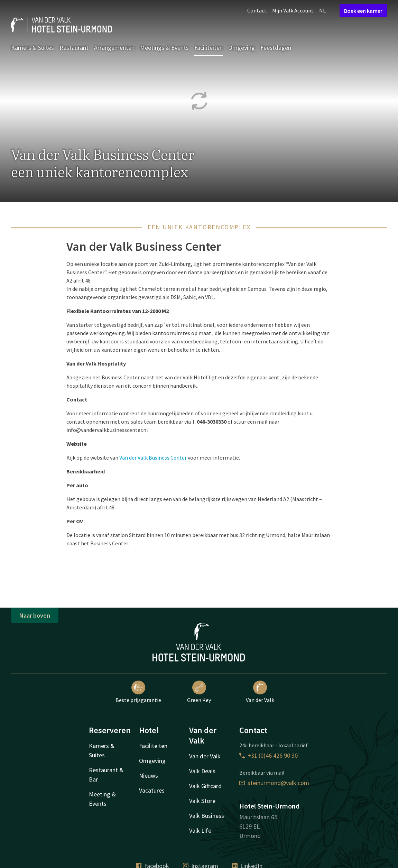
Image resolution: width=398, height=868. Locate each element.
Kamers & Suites (33, 48)
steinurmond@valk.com (274, 783)
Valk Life (200, 830)
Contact (257, 10)
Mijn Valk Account (293, 10)
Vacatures (152, 790)
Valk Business (207, 816)
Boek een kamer (363, 11)
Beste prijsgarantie (138, 692)
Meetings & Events (164, 48)
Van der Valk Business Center (153, 458)
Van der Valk (260, 692)
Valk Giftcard (205, 786)
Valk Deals (202, 771)
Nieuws (149, 775)
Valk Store (202, 801)
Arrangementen (114, 48)
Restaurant (74, 48)
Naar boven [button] (35, 615)
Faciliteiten (209, 48)
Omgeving (242, 48)
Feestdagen (276, 48)
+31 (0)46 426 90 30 (269, 755)
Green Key (199, 692)
